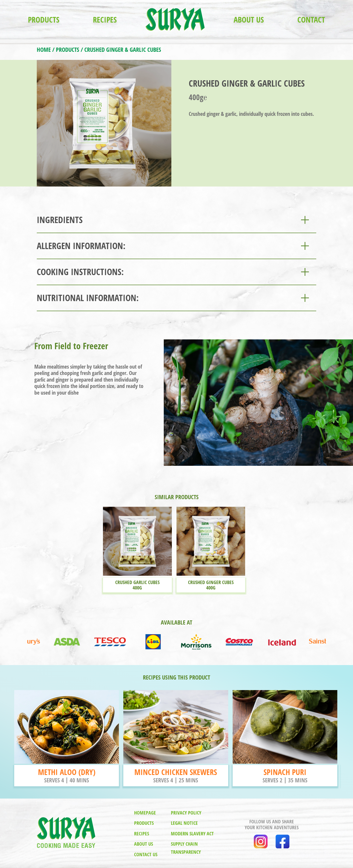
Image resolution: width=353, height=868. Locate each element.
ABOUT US (249, 20)
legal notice (184, 823)
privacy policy (186, 813)
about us (144, 844)
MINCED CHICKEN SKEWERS (176, 772)
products (144, 823)
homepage (145, 813)
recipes (142, 834)
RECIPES (105, 20)
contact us (146, 854)
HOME (44, 49)
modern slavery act (192, 834)
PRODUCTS (44, 20)
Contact (311, 20)
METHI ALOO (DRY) (67, 772)
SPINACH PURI (285, 772)
